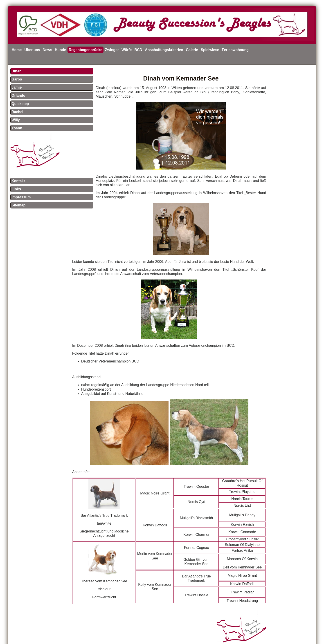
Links (16, 189)
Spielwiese (210, 50)
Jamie (17, 87)
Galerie (192, 50)
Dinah (16, 71)
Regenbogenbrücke (85, 50)
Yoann (17, 128)
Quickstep (20, 104)
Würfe (127, 50)
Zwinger (112, 50)
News (47, 50)
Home (17, 50)
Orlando (18, 95)
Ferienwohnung (235, 50)
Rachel (17, 112)
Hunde (61, 50)
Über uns (32, 50)
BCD (138, 50)
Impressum (21, 197)
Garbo (17, 79)
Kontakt (18, 181)
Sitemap (18, 205)
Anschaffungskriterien (164, 50)
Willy (16, 120)
